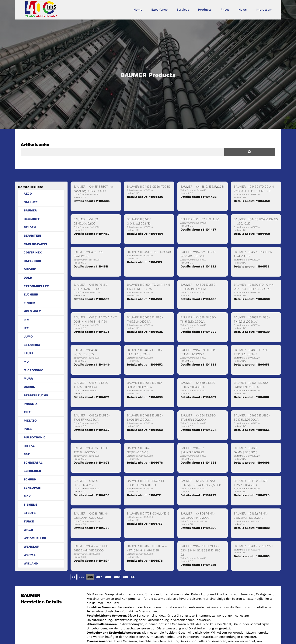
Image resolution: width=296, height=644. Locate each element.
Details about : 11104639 (252, 332)
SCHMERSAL (33, 463)
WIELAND (31, 563)
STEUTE (30, 513)
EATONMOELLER (36, 286)
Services (183, 10)
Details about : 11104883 (252, 556)
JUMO (28, 336)
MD (26, 362)
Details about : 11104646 (92, 364)
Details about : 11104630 (252, 299)
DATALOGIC (32, 261)
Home (138, 10)
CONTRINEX (33, 252)
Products (205, 10)
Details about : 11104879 (198, 565)
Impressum (264, 10)
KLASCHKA (32, 345)
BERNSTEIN (32, 236)
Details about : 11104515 (144, 262)
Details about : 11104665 (252, 430)
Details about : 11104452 (92, 234)
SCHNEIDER (32, 471)
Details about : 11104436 (145, 197)
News (243, 10)
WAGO (28, 530)
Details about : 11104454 (145, 234)
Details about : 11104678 (145, 463)
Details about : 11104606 (198, 299)
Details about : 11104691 (198, 463)
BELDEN (30, 227)
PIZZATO (30, 421)
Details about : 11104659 (198, 397)
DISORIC (30, 269)
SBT (27, 454)
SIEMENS (30, 505)
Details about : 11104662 (92, 430)
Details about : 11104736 (91, 528)
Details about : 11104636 (145, 332)
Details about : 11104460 (252, 234)
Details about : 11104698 (252, 463)
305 (81, 577)
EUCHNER (31, 294)
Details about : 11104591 (145, 299)
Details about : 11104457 (198, 230)
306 (90, 577)
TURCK (29, 521)
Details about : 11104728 (252, 495)
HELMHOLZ (32, 311)
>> (133, 577)
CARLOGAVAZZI (35, 244)
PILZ (27, 412)
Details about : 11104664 (198, 430)
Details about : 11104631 (91, 332)
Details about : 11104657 (91, 397)
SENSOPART (33, 488)
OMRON (30, 387)
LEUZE (28, 353)
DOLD (28, 278)
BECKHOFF (32, 219)
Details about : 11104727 (198, 495)
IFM (26, 320)
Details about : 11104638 (198, 332)
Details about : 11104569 (91, 299)
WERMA (30, 555)
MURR (28, 379)
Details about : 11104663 (145, 430)
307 (99, 577)
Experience (159, 10)
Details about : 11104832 (252, 528)
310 (125, 577)
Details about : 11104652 (145, 364)
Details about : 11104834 (92, 561)
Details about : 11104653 (198, 364)
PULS (28, 429)
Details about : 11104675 (91, 463)
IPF (26, 328)
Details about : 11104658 (145, 397)
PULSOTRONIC (35, 437)
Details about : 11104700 (91, 495)
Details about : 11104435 (92, 201)
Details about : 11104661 (251, 397)
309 (117, 577)
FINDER (29, 303)
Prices (225, 10)
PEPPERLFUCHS (36, 395)
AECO (28, 194)
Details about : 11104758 (145, 524)
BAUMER (30, 210)
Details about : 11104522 (198, 266)
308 (108, 577)
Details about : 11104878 (145, 561)
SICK (27, 496)
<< (74, 577)
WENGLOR (31, 547)
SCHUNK (30, 479)
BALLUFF (31, 202)
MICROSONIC (33, 370)
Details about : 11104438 (198, 197)
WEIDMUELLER (35, 538)
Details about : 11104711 (144, 495)
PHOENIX (31, 404)
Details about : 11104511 (91, 266)
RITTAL (29, 446)
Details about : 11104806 (198, 528)
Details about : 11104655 (252, 364)
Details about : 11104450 (252, 201)
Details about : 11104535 (252, 266)
